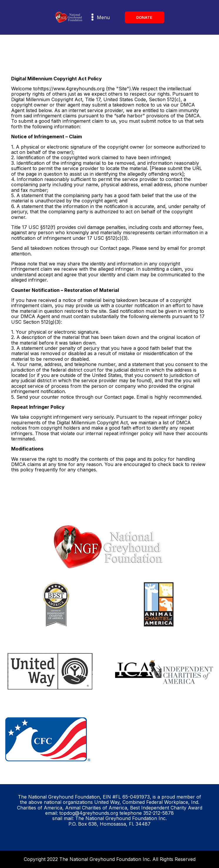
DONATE (145, 17)
